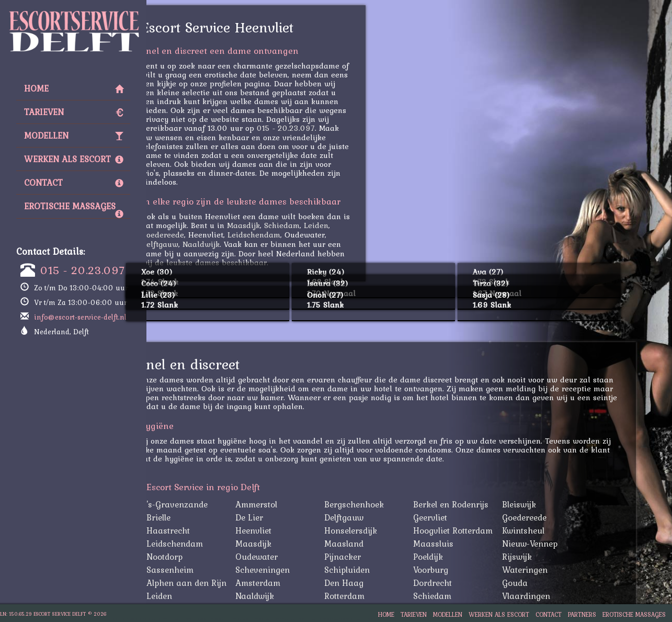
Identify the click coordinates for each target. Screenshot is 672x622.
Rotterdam (380, 596)
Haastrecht (204, 530)
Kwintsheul (559, 530)
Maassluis (469, 544)
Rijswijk (553, 557)
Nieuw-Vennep (566, 544)
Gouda (551, 583)
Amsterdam (294, 583)
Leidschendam (290, 235)
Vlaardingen (562, 596)
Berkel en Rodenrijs (487, 504)
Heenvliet (289, 530)
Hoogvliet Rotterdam (489, 530)
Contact (74, 183)
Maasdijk (280, 225)
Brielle (195, 517)
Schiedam (318, 225)
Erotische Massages (74, 209)
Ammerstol (292, 504)
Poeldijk (464, 557)
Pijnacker (379, 557)
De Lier (285, 517)
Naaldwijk (237, 244)
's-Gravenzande (213, 504)
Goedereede (199, 235)
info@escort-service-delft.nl (80, 317)
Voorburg (467, 570)
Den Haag (380, 583)
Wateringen (561, 570)
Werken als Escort (74, 159)
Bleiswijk (555, 504)
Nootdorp (201, 557)
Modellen (74, 135)
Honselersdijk (387, 530)
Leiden (352, 225)
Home (74, 88)
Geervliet (466, 517)
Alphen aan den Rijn (223, 583)
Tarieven (74, 112)
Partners (582, 614)
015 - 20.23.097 (83, 270)
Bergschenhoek (390, 504)
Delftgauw (196, 244)
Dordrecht (469, 583)
